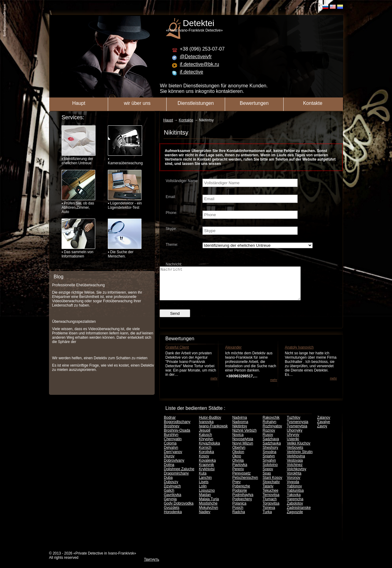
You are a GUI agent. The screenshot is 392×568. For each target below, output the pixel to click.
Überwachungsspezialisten (74, 322)
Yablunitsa (295, 497)
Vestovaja (295, 467)
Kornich (205, 454)
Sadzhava (271, 445)
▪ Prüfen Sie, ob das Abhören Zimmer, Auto (78, 192)
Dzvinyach (172, 493)
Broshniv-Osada (177, 437)
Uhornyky (295, 437)
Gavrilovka (173, 501)
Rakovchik (271, 424)
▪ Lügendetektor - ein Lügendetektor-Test (125, 190)
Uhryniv (293, 441)
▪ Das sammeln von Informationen (78, 238)
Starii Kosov (272, 484)
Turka (267, 518)
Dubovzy (171, 488)
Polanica (239, 510)
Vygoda (293, 488)
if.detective (191, 72)
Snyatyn (269, 467)
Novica (238, 441)
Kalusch (205, 441)
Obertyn (239, 454)
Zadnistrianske (299, 514)
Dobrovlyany (174, 467)
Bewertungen (254, 103)
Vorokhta (294, 480)
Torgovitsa (271, 510)
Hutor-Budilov (210, 424)
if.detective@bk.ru (199, 64)
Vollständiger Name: (182, 181)
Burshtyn (171, 441)
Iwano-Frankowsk (213, 433)
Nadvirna (239, 424)
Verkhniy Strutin (300, 458)
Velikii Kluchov (299, 450)
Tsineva (269, 514)
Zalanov (324, 424)
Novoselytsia (243, 445)
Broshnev (172, 433)
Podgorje (239, 497)
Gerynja (170, 505)
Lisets (204, 488)
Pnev (236, 488)
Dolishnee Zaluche (179, 475)
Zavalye (324, 428)
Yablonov (294, 493)
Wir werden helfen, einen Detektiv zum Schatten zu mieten (100, 358)
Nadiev (204, 518)
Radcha (238, 518)
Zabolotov (295, 510)
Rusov (268, 441)
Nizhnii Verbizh (244, 437)
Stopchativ (271, 488)
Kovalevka (207, 467)
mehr (214, 385)
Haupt (79, 103)
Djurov (169, 463)
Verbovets (295, 454)
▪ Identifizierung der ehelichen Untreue (79, 145)
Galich (169, 497)
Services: (73, 117)
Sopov (268, 475)
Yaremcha (295, 505)
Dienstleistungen (196, 103)
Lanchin (205, 484)
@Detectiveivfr (196, 57)
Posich (238, 514)
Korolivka (206, 458)
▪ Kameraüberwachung (125, 145)
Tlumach (269, 505)
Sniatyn (269, 463)
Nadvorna (240, 428)
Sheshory (270, 454)
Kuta (203, 480)
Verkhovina (296, 463)
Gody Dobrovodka (179, 510)
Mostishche (208, 510)
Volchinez (295, 471)
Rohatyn (269, 428)
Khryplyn (206, 445)
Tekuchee (270, 497)
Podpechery (242, 505)
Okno (237, 463)
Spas (267, 480)
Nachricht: (174, 264)
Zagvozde (295, 518)
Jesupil (204, 437)
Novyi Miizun (243, 450)
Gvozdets (172, 514)
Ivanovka (206, 428)
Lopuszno (207, 497)
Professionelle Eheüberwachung (78, 285)
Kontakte (313, 103)
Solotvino (270, 471)
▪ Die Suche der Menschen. (125, 238)
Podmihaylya (243, 501)
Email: (171, 197)
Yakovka (294, 501)
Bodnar (170, 424)
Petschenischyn (245, 484)
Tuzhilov (294, 424)
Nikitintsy (239, 433)
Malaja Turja (209, 505)
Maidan (205, 501)
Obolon (238, 458)
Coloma (170, 450)
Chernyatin (173, 445)
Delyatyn (171, 454)
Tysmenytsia (297, 433)
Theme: (172, 245)
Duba (168, 484)
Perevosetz (241, 480)
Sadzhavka (271, 450)
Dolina (169, 471)
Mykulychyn (208, 514)
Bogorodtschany (177, 428)
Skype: (171, 229)
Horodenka (173, 518)
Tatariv (268, 493)
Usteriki (293, 445)
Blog (58, 277)
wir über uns (137, 103)
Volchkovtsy (297, 475)
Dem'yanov (173, 458)
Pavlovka (240, 471)
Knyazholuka (209, 450)
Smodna (269, 458)
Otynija (238, 467)
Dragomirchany (176, 480)
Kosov (204, 463)
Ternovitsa (271, 501)
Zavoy (322, 433)
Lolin (203, 493)
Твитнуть (152, 566)
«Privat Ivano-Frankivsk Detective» (258, 25)
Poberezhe (241, 493)
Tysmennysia (298, 428)
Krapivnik (206, 471)
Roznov (269, 437)
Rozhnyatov (272, 433)
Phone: (171, 213)
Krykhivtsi (207, 475)
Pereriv (238, 475)
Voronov (294, 484)
